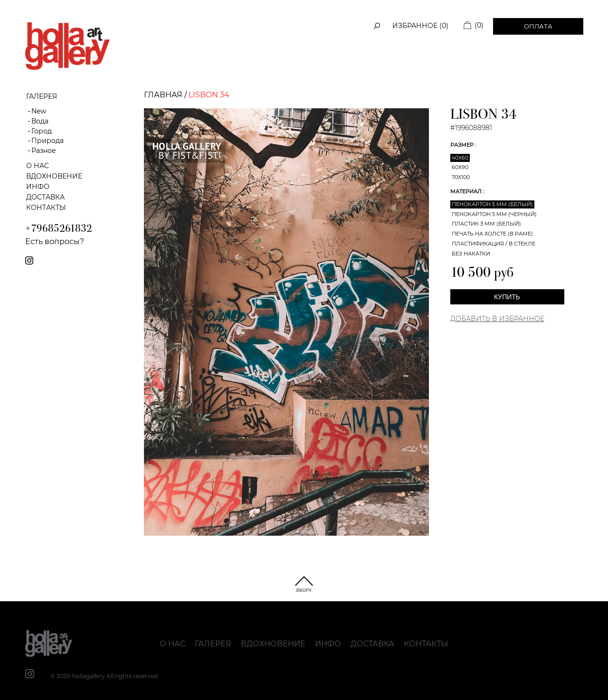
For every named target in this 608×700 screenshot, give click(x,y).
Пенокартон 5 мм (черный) (494, 214)
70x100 (461, 177)
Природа (47, 141)
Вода (40, 121)
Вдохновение (54, 176)
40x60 (460, 158)
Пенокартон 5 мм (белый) (492, 204)
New (39, 111)
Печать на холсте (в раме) (492, 234)
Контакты (46, 208)
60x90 (460, 167)
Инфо (38, 187)
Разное (44, 151)
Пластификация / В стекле (494, 244)
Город (42, 131)
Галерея (213, 644)
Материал (467, 191)
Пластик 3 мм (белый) (486, 224)
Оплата (538, 26)
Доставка (45, 197)
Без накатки (471, 254)
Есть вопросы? (55, 241)
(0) (479, 25)
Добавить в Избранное (497, 319)
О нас (38, 166)
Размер (463, 145)
